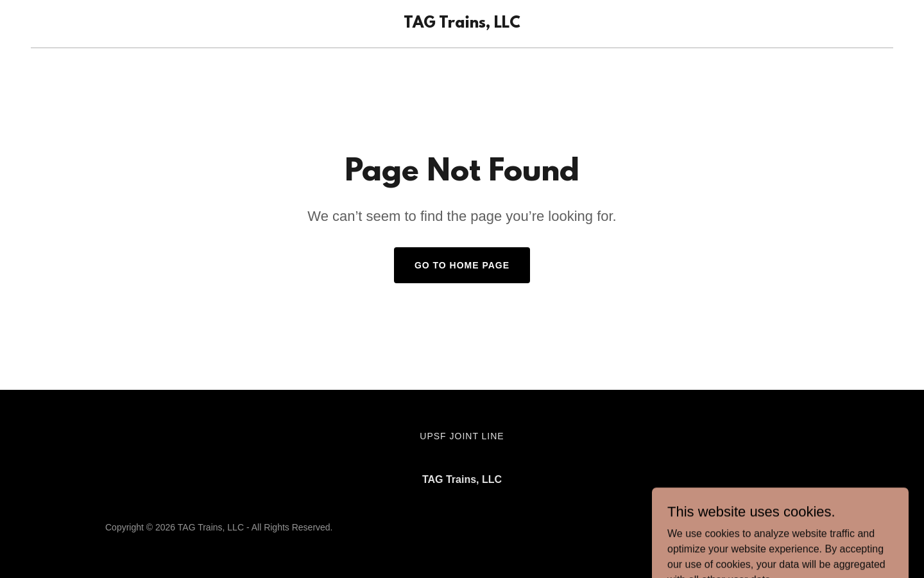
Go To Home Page (462, 265)
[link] (462, 24)
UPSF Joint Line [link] (462, 436)
